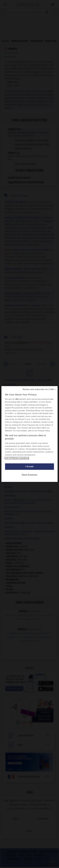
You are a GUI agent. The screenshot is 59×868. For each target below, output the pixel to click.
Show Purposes (29, 475)
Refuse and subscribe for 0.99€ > (39, 389)
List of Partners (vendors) (17, 458)
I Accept (30, 467)
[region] (29, 434)
